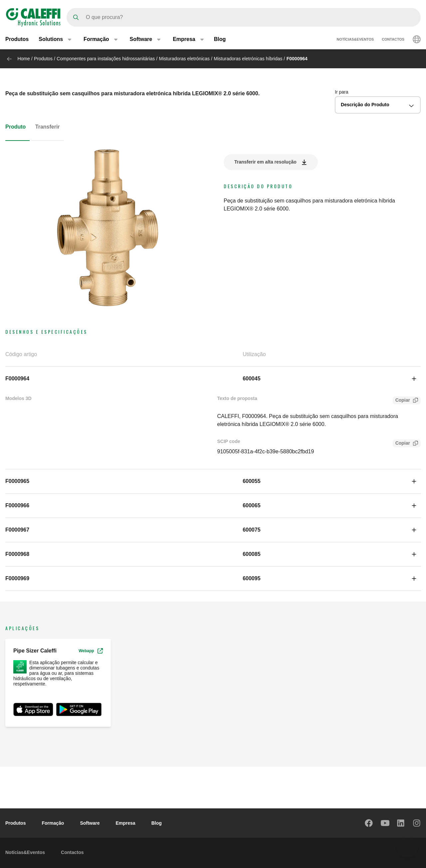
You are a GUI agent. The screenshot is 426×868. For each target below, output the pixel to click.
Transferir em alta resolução (265, 162)
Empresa (126, 823)
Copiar (401, 401)
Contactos (393, 39)
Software (90, 823)
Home (23, 59)
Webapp (91, 651)
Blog (220, 39)
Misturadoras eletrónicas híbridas (248, 59)
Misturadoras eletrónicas (185, 59)
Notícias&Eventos (355, 39)
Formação (53, 823)
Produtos (17, 39)
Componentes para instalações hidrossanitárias (106, 59)
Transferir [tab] (48, 127)
